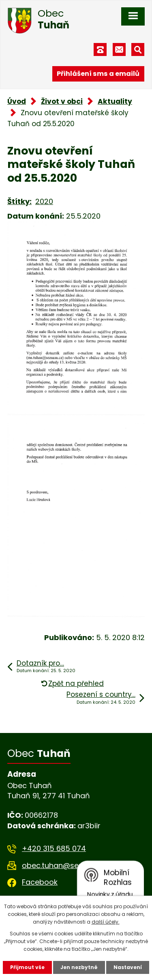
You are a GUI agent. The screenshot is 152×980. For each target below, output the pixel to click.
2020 (44, 201)
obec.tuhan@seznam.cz (65, 865)
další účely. (106, 922)
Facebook (40, 882)
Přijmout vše (27, 967)
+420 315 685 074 (54, 848)
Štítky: (19, 201)
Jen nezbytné (79, 967)
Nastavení (128, 967)
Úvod (17, 101)
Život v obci (62, 101)
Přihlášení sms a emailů (98, 74)
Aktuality (115, 101)
